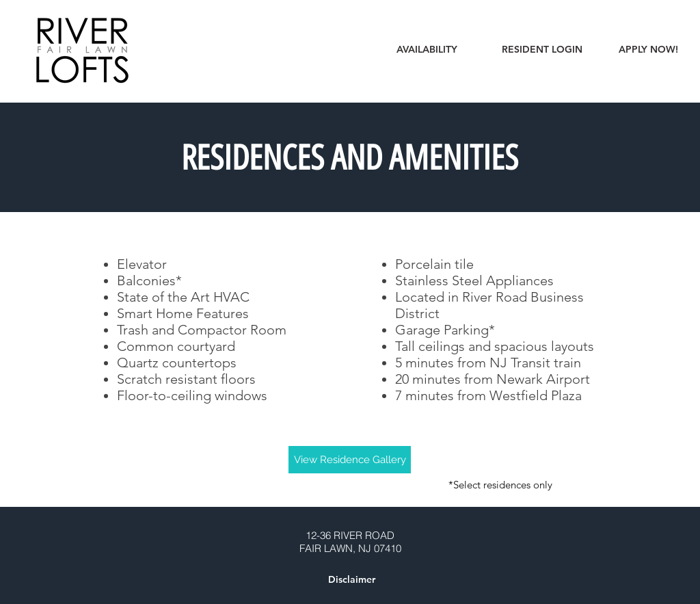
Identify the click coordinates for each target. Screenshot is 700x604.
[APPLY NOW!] (648, 50)
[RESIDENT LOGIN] (542, 50)
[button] (351, 580)
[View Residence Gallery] (350, 460)
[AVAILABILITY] (427, 50)
